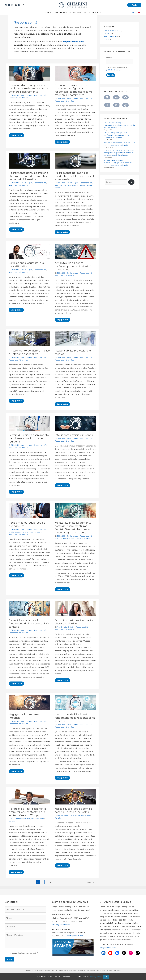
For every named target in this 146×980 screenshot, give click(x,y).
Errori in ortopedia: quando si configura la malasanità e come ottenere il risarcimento (28, 88)
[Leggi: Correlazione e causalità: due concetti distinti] (29, 251)
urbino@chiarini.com (61, 925)
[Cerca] (131, 182)
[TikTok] (23, 5)
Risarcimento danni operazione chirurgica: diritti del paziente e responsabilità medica (28, 176)
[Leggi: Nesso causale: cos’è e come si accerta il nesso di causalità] (76, 797)
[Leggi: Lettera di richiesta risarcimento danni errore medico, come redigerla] (29, 423)
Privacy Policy (96, 977)
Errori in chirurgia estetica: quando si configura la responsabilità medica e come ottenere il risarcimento (74, 90)
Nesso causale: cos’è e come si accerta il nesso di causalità (74, 810)
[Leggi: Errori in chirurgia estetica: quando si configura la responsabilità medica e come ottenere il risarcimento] (76, 73)
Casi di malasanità (111, 31)
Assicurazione (61, 185)
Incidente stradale (16, 532)
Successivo (89, 882)
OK (106, 977)
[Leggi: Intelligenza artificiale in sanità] (76, 423)
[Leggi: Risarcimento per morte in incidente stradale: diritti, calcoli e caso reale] (76, 161)
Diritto (107, 34)
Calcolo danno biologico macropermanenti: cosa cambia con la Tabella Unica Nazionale (119, 125)
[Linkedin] (6, 5)
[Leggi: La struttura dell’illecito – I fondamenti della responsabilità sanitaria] (76, 702)
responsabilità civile (74, 42)
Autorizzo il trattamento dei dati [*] (24, 953)
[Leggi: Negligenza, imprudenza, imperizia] (29, 702)
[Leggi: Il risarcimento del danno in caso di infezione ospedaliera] (29, 339)
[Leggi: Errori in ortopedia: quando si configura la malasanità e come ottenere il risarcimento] (29, 73)
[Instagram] (19, 5)
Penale (12, 821)
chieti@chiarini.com (75, 936)
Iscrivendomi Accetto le (117, 69)
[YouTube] (9, 5)
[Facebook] (12, 5)
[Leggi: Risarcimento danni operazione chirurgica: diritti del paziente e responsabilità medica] (29, 161)
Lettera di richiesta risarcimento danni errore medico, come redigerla (29, 438)
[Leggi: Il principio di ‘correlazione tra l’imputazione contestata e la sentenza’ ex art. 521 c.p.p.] (29, 797)
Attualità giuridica (62, 538)
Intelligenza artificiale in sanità (74, 435)
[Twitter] (16, 5)
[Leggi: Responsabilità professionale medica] (76, 339)
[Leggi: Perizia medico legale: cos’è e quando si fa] (29, 511)
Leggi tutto (17, 136)
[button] (134, 5)
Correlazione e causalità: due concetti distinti (27, 265)
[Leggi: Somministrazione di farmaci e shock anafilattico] (76, 608)
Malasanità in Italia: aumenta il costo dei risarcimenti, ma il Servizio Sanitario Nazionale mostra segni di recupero (74, 528)
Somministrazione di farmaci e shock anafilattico (74, 622)
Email (109, 58)
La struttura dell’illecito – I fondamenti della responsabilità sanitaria (75, 718)
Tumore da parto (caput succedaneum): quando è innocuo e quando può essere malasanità (118, 163)
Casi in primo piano (75, 185)
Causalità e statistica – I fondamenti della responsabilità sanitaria (29, 623)
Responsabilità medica (18, 98)
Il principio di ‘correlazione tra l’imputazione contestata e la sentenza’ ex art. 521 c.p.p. (27, 812)
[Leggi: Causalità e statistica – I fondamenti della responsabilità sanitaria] (29, 608)
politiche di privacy (114, 70)
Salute (107, 39)
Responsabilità (40, 95)
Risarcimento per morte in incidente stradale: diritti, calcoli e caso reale (75, 176)
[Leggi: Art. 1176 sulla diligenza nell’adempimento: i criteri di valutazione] (76, 251)
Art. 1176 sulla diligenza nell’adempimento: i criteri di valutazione (73, 266)
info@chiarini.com (108, 948)
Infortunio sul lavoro (33, 532)
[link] (139, 12)
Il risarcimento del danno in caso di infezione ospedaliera (29, 352)
